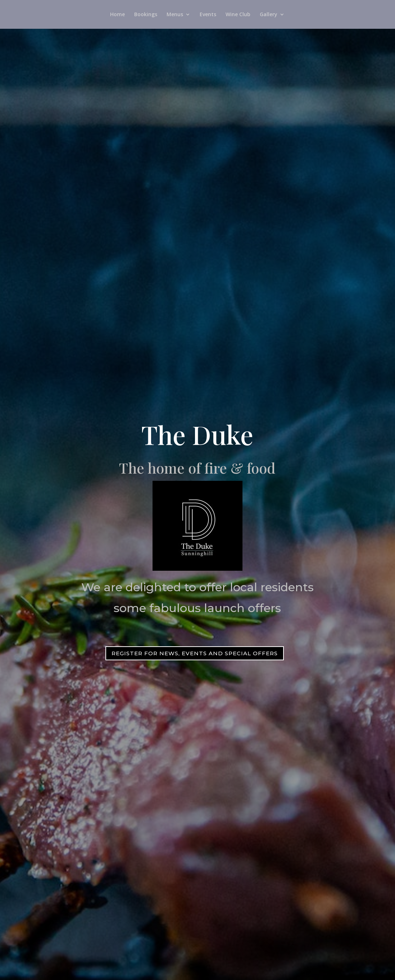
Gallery (269, 15)
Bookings (146, 15)
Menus (175, 15)
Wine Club (238, 15)
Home (117, 15)
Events (208, 15)
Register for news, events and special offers (195, 653)
